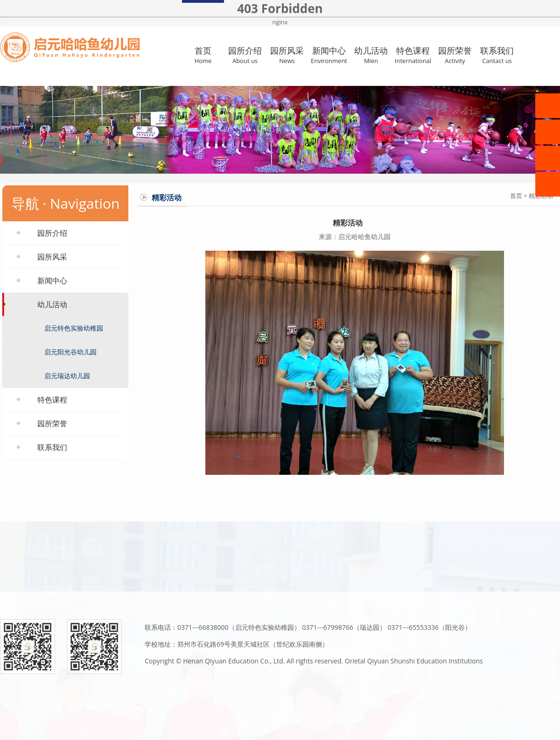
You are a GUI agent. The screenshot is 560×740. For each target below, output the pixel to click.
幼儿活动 (371, 55)
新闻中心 (329, 55)
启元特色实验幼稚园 (74, 328)
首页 (203, 55)
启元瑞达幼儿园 (67, 376)
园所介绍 (245, 55)
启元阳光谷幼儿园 (70, 352)
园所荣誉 (455, 55)
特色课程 (413, 55)
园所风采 (287, 55)
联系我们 (497, 55)
